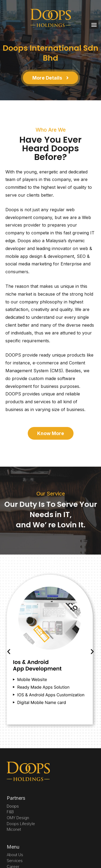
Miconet (14, 829)
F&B (10, 812)
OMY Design (18, 818)
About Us (15, 855)
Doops (13, 806)
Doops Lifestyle (21, 824)
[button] (94, 24)
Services (15, 861)
